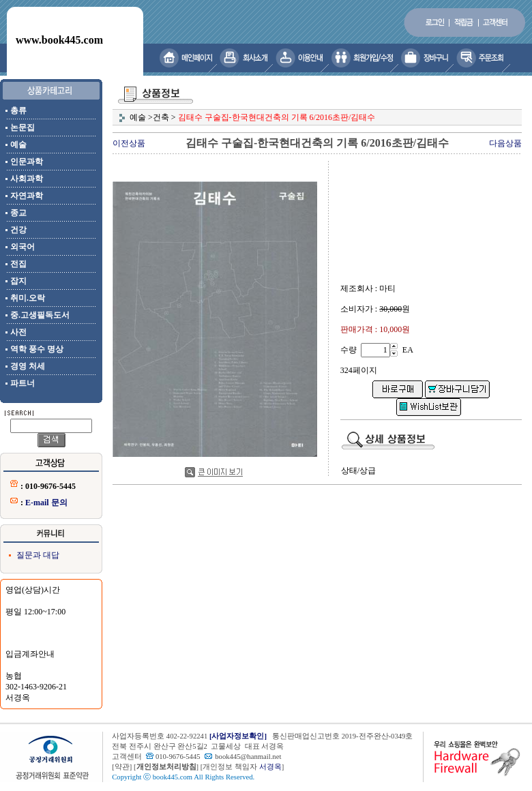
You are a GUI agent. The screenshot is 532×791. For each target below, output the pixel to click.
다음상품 (505, 143)
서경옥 (270, 767)
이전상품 (129, 143)
